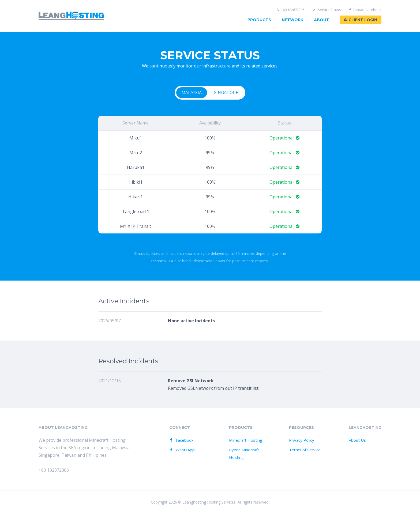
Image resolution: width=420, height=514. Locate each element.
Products (259, 20)
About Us (357, 440)
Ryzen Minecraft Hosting (244, 453)
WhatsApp (182, 450)
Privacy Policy (302, 440)
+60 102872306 (291, 10)
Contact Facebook (365, 10)
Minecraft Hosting (246, 440)
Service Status (327, 10)
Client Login (361, 20)
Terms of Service (305, 450)
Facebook (181, 440)
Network (292, 20)
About (322, 20)
